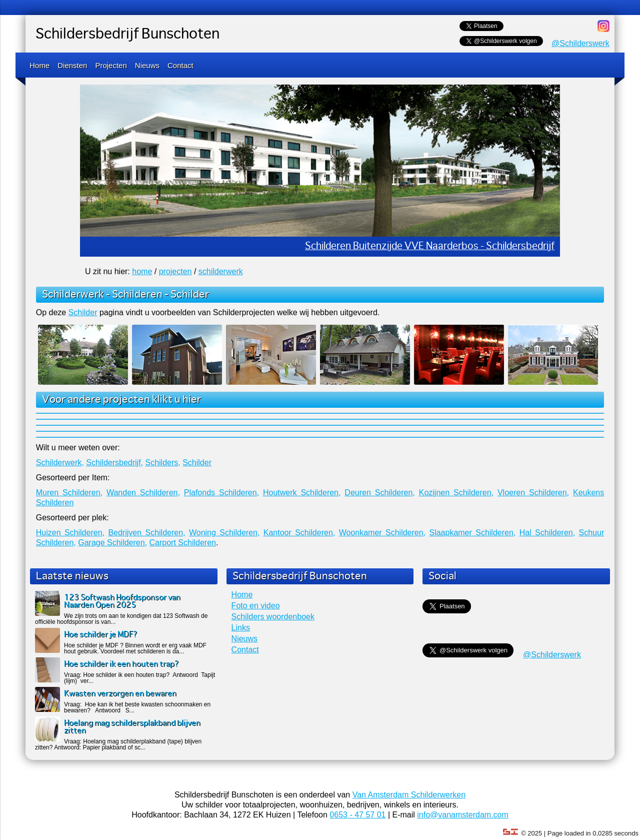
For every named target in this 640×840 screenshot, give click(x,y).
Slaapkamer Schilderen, (472, 533)
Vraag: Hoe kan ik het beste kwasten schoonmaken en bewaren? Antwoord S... (137, 707)
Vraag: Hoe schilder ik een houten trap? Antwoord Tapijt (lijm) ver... (139, 678)
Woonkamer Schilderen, (382, 533)
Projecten (111, 65)
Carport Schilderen (183, 543)
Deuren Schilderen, (379, 493)
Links (241, 628)
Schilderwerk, (60, 463)
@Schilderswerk (580, 43)
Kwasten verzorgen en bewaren (120, 694)
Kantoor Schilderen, (299, 533)
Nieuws (147, 65)
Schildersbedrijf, (114, 463)
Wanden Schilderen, (143, 493)
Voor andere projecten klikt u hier (121, 400)
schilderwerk (221, 271)
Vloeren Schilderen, (533, 493)
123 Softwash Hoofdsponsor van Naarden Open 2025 (122, 601)
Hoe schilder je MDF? (101, 635)
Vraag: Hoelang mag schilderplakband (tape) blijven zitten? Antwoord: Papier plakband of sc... (118, 744)
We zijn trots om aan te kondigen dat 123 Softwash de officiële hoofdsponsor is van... (121, 619)
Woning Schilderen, (224, 533)
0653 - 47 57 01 (357, 815)
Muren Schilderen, (69, 493)
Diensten (72, 65)
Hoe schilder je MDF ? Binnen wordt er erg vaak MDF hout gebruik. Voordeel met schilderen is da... (135, 648)
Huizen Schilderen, (70, 533)
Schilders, (162, 463)
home (142, 271)
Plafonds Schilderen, (221, 493)
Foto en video (256, 606)
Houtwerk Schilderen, (302, 493)
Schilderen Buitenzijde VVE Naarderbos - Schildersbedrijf (430, 246)
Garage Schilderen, (112, 543)
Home (39, 65)
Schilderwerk (73, 295)
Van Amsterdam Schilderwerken (409, 795)
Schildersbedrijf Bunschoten (127, 35)
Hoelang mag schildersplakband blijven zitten (132, 727)
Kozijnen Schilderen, (456, 493)
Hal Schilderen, (547, 533)
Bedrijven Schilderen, (146, 533)
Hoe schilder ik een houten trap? (121, 664)
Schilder (190, 295)
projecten (175, 271)
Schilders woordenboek (273, 617)
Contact (180, 65)
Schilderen (137, 295)
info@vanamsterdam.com (463, 815)
